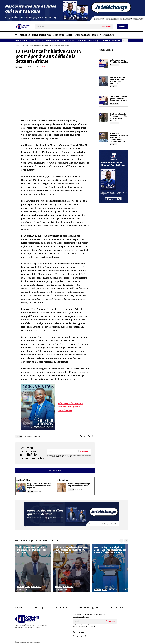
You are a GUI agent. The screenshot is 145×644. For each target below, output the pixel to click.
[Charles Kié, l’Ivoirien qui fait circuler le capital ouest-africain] (103, 100)
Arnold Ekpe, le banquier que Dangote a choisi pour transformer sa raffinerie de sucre (119, 137)
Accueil (17, 46)
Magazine (20, 607)
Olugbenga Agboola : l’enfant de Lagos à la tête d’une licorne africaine (118, 117)
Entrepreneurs (114, 65)
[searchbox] (67, 26)
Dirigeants (113, 86)
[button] (16, 35)
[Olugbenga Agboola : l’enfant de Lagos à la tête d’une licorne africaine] (103, 118)
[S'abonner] (84, 451)
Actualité (32, 491)
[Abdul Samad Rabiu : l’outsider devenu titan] (103, 64)
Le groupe (40, 607)
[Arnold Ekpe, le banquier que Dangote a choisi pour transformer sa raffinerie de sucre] (103, 137)
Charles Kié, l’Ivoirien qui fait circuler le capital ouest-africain (118, 99)
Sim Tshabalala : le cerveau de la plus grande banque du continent (117, 80)
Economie (19, 67)
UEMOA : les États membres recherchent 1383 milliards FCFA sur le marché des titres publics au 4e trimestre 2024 (56, 40)
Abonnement (61, 607)
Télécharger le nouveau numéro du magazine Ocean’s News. (70, 407)
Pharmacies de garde (88, 607)
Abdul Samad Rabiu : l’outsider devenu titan (119, 61)
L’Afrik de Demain (117, 607)
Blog (22, 46)
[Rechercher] (106, 26)
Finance (28, 586)
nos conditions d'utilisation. (63, 457)
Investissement (36, 586)
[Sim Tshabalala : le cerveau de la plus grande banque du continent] (103, 81)
